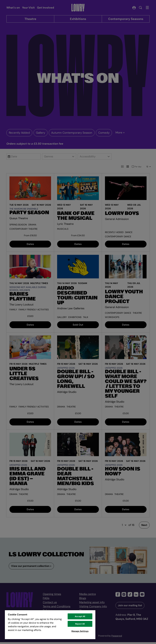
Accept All (80, 616)
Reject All (80, 624)
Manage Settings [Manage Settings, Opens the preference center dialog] (80, 631)
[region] (50, 625)
